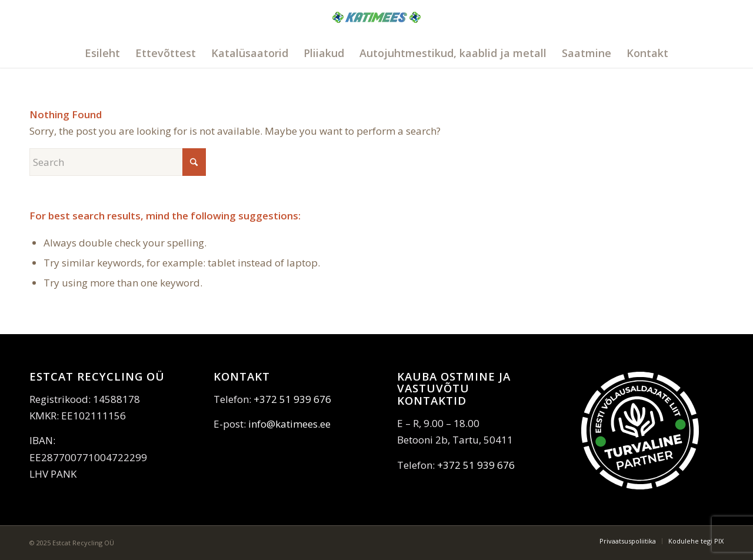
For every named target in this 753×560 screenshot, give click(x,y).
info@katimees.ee (289, 424)
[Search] (118, 162)
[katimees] (376, 31)
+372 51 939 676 (292, 399)
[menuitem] (102, 53)
